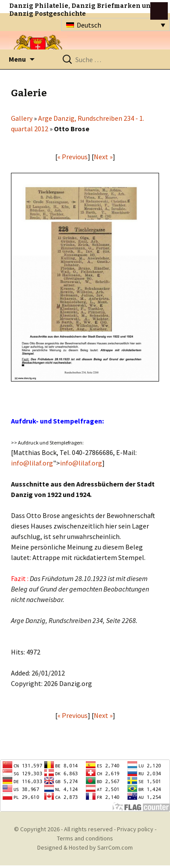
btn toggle (159, 11)
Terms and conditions (85, 838)
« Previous (73, 157)
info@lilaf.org (32, 463)
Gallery (22, 118)
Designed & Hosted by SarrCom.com (85, 847)
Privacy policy (135, 829)
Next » (103, 157)
